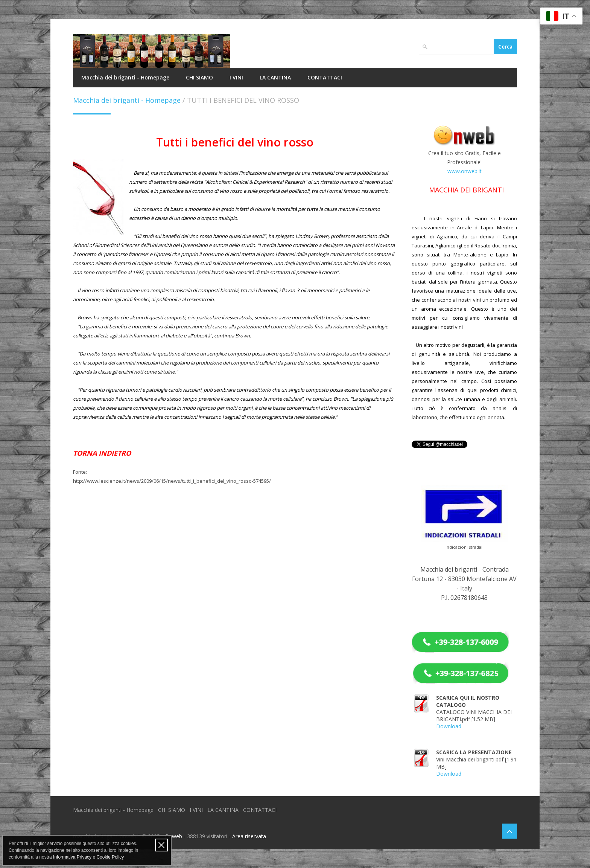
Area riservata (249, 836)
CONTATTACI (325, 77)
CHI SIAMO (199, 77)
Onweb (173, 836)
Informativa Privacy (72, 857)
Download (449, 726)
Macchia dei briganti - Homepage (125, 77)
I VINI (236, 77)
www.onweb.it (465, 171)
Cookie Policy (110, 857)
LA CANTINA (275, 77)
